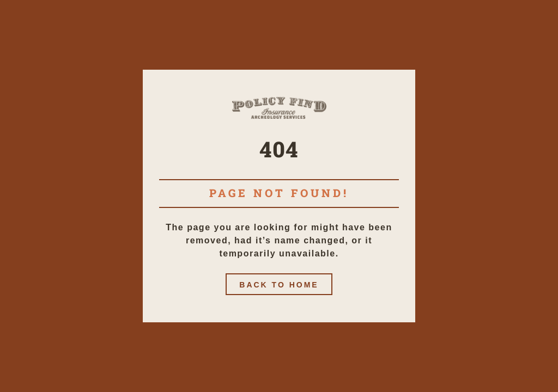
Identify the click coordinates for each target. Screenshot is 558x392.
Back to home (279, 285)
